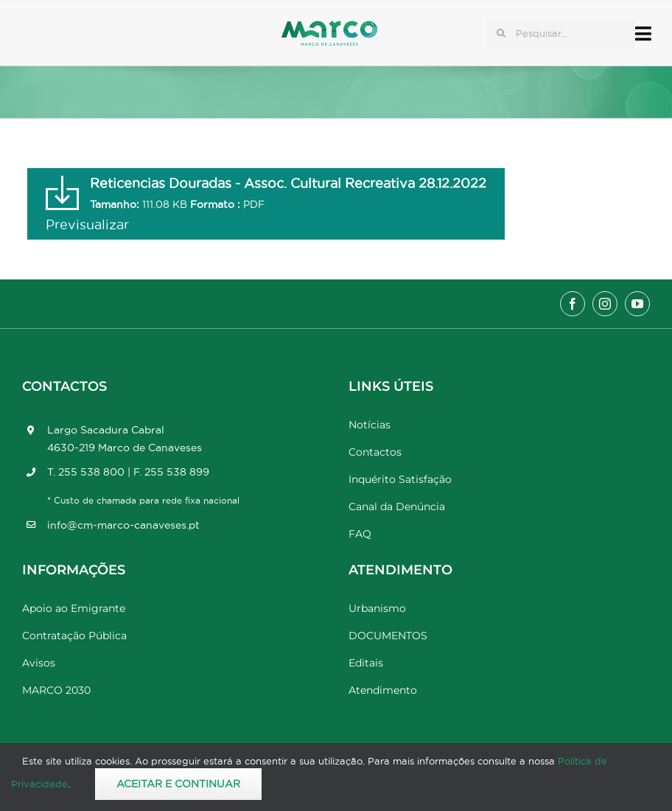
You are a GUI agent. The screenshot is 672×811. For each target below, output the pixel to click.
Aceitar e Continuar (178, 784)
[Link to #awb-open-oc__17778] (643, 34)
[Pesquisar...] (561, 33)
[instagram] (605, 304)
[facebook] (573, 304)
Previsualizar (87, 224)
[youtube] (637, 304)
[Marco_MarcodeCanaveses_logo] (329, 27)
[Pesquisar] (501, 33)
